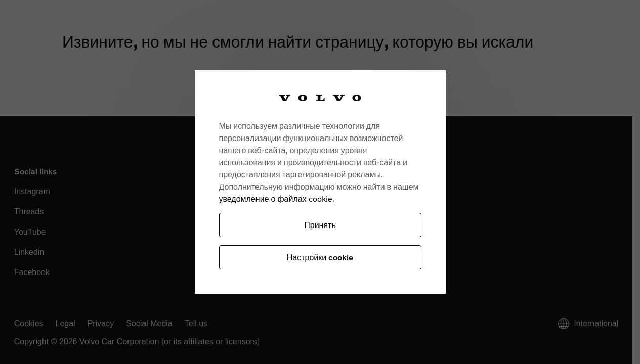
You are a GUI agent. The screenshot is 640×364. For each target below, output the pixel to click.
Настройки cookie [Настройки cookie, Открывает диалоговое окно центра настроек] (320, 257)
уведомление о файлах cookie (276, 198)
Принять (320, 225)
